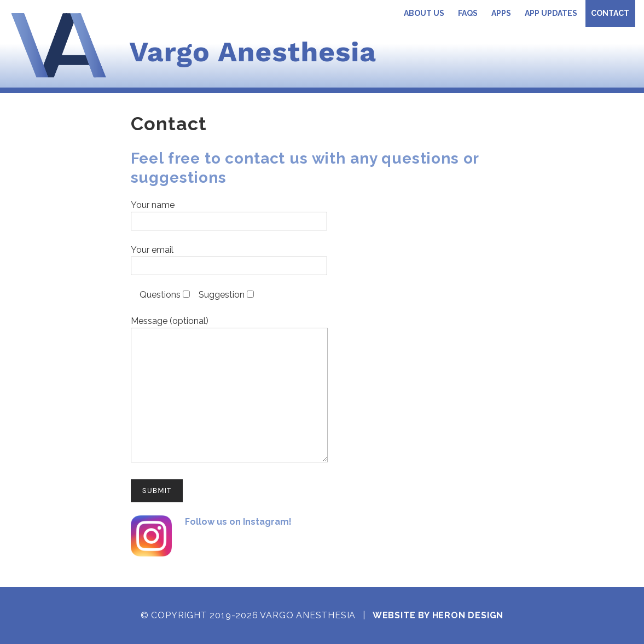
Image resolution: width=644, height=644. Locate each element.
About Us (424, 13)
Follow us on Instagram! (238, 522)
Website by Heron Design (438, 615)
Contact (610, 13)
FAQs (468, 13)
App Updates (551, 13)
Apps (501, 13)
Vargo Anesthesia (253, 51)
